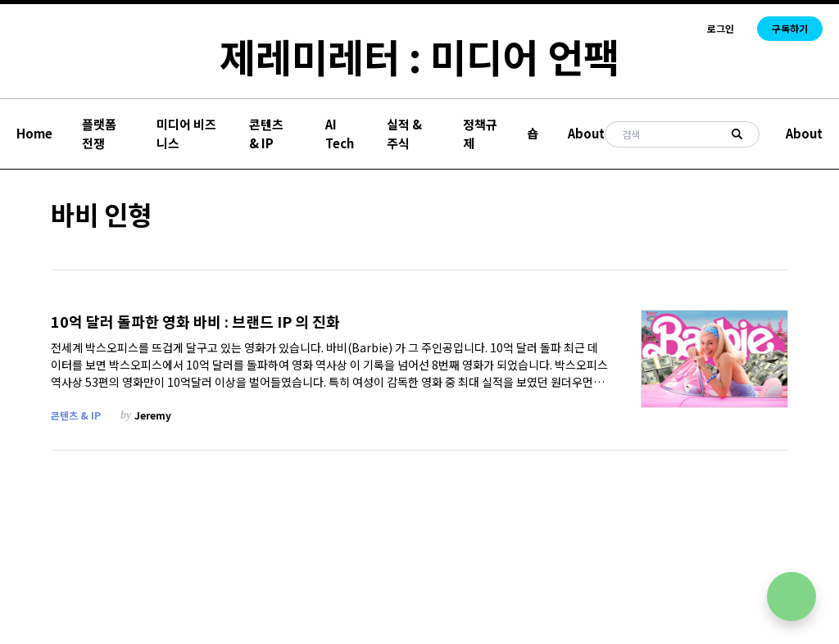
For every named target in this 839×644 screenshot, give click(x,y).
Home (34, 133)
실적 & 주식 (404, 134)
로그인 (721, 29)
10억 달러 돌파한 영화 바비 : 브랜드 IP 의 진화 (195, 322)
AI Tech (340, 134)
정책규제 (480, 134)
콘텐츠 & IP (266, 134)
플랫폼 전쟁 (99, 134)
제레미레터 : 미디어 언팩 (419, 56)
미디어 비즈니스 (186, 134)
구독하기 (790, 28)
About (586, 133)
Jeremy (153, 415)
